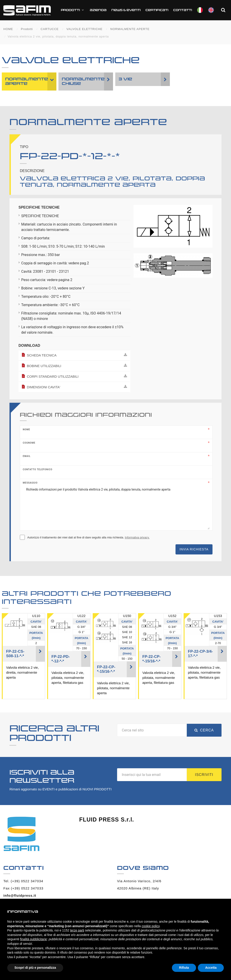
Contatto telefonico (38, 469)
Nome (26, 429)
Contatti (183, 10)
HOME (8, 29)
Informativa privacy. (137, 537)
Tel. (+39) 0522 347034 (23, 881)
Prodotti (73, 10)
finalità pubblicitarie (33, 939)
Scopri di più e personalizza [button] (35, 968)
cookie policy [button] (151, 926)
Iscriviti (204, 775)
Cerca (204, 730)
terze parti (77, 930)
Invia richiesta (194, 549)
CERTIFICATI (157, 10)
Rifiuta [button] (184, 968)
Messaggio (30, 483)
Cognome (29, 443)
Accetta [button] (211, 968)
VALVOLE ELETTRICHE (85, 29)
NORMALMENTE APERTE (130, 29)
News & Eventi (126, 10)
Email (27, 456)
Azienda (98, 10)
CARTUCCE (50, 29)
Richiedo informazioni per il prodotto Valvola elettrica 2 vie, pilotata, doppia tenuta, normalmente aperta (116, 507)
